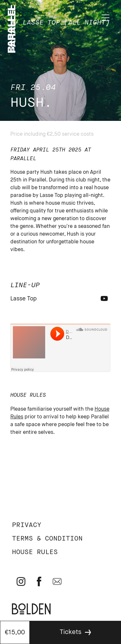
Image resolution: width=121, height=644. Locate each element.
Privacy (27, 525)
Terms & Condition (47, 539)
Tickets (71, 632)
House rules (35, 552)
